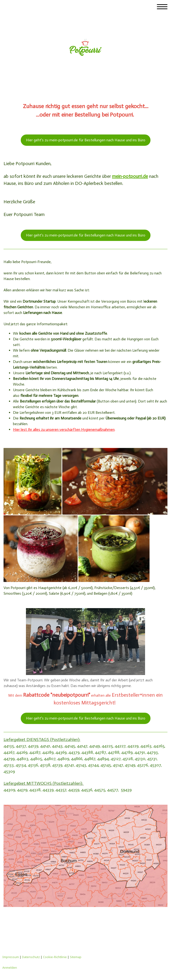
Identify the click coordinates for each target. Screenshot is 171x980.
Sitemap (76, 957)
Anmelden (10, 968)
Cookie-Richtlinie (55, 957)
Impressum (11, 957)
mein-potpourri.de (130, 176)
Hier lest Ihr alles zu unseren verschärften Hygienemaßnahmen (64, 429)
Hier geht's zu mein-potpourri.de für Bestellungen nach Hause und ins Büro (86, 140)
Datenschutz (31, 957)
